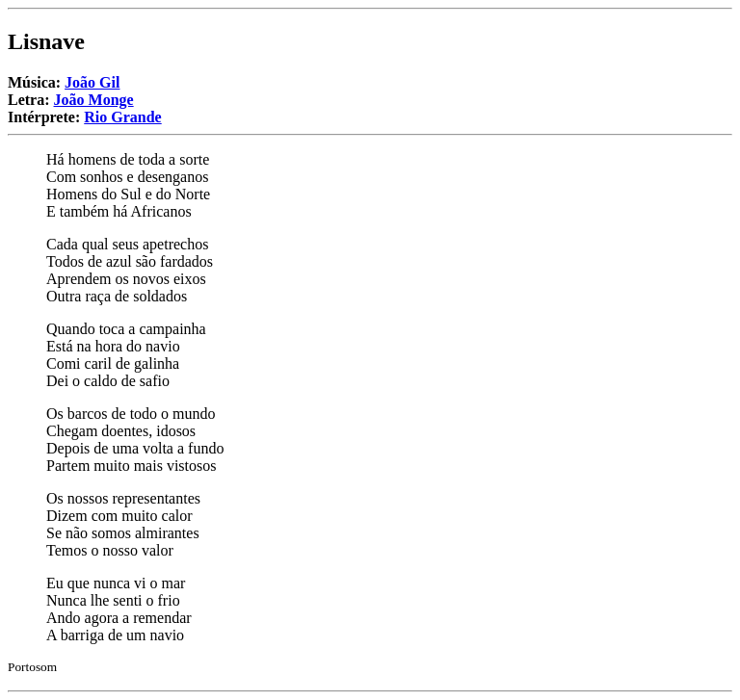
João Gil (92, 82)
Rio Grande (122, 117)
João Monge (94, 100)
